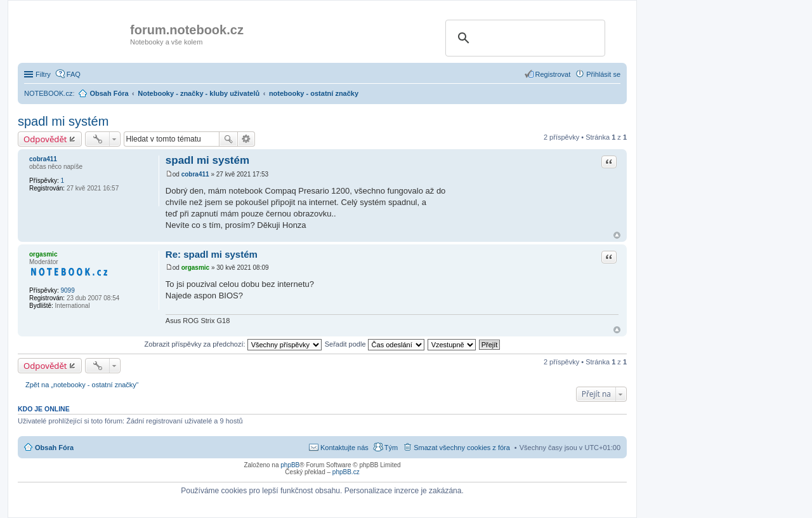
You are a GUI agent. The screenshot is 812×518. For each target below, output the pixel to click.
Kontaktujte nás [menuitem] (344, 448)
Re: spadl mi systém (212, 254)
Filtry (43, 74)
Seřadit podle (375, 344)
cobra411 (43, 159)
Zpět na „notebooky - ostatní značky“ (82, 385)
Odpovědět (45, 139)
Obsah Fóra (54, 448)
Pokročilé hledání (246, 139)
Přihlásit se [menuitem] (603, 74)
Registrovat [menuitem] (553, 74)
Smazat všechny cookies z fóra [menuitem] (462, 448)
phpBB (290, 465)
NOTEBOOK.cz (48, 93)
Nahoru (617, 235)
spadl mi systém (63, 121)
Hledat (228, 139)
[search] (523, 38)
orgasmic (43, 254)
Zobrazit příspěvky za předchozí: (233, 344)
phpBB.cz (346, 472)
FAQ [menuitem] (74, 74)
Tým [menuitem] (391, 448)
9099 (67, 290)
